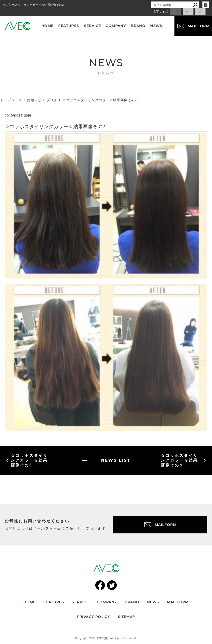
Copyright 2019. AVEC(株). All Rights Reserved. (106, 638)
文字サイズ (161, 12)
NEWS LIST (106, 460)
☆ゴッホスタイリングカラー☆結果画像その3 (27, 460)
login (206, 5)
